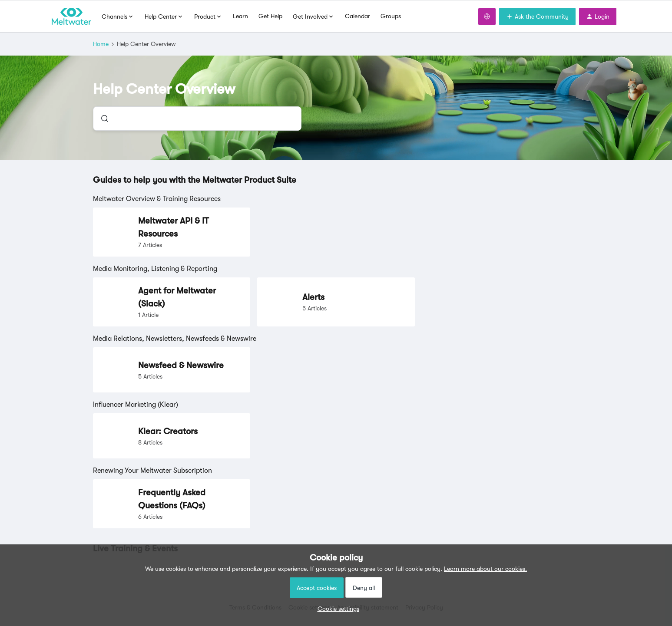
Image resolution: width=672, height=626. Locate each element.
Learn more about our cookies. (485, 569)
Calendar (358, 16)
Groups (391, 16)
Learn (240, 16)
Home (101, 44)
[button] (336, 609)
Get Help (270, 16)
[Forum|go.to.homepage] (72, 16)
